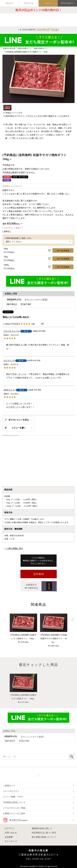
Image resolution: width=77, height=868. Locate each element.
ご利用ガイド (9, 786)
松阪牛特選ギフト (25, 48)
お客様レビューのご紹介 (14, 813)
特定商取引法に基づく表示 (44, 833)
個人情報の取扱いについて (44, 837)
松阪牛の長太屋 (9, 48)
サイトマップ (11, 841)
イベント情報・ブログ (13, 797)
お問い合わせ (11, 833)
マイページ (29, 3)
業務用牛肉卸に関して (42, 828)
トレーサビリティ (11, 791)
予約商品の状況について (14, 802)
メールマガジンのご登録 (14, 808)
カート (48, 3)
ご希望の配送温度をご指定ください (19, 238)
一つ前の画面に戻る (14, 548)
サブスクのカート (67, 3)
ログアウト (10, 828)
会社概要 (9, 837)
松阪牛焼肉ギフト (41, 48)
